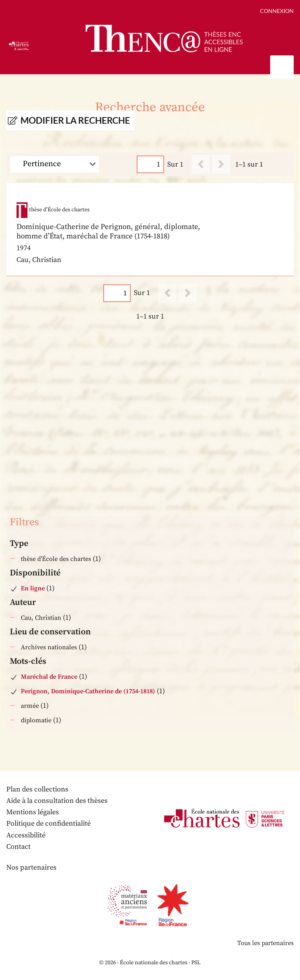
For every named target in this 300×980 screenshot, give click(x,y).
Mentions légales (33, 812)
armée (30, 706)
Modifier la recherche (75, 120)
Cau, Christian (41, 618)
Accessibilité (26, 835)
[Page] (150, 164)
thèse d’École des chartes (56, 559)
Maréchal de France (49, 677)
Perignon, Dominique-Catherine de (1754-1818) (88, 691)
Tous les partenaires (265, 943)
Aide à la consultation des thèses (57, 801)
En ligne (33, 588)
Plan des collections (37, 789)
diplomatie (36, 720)
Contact (18, 847)
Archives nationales (49, 647)
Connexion (277, 11)
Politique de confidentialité (48, 823)
